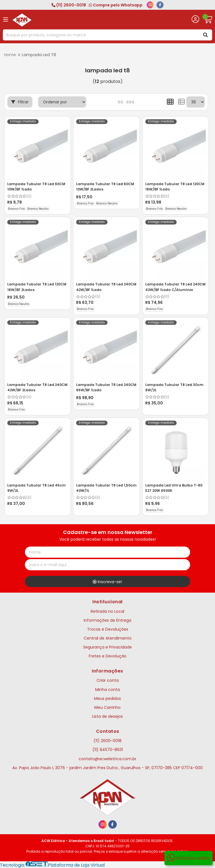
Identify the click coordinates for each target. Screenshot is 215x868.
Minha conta (107, 689)
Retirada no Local (107, 611)
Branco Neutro (38, 208)
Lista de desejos (107, 716)
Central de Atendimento (108, 638)
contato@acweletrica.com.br (107, 758)
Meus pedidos (107, 698)
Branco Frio (16, 208)
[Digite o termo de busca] (100, 35)
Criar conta (108, 680)
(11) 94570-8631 (108, 749)
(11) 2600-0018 (69, 5)
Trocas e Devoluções (108, 629)
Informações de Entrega (107, 620)
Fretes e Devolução (108, 655)
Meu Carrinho (107, 707)
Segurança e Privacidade (107, 647)
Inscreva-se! (107, 581)
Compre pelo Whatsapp (116, 5)
